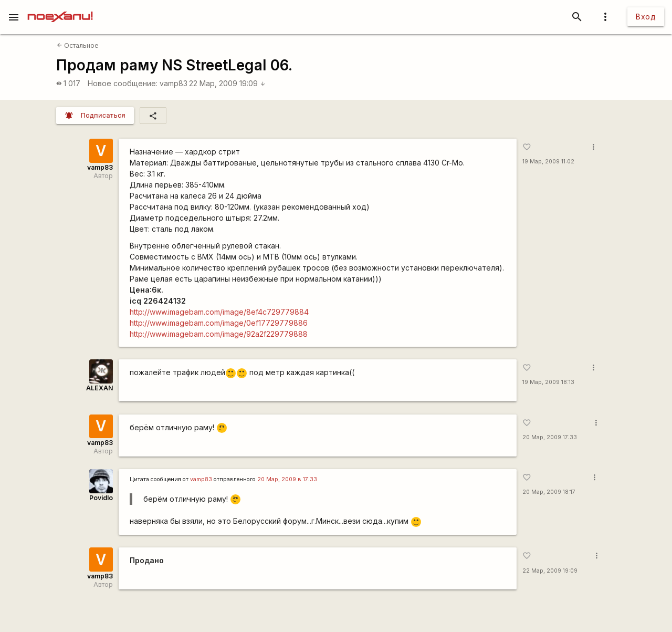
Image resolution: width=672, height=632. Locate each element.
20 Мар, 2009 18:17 (549, 492)
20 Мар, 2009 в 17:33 (287, 479)
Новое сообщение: (123, 83)
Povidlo (101, 498)
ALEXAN (99, 388)
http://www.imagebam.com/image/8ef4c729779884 (219, 312)
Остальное (78, 45)
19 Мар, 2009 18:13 (548, 382)
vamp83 (174, 83)
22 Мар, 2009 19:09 (227, 83)
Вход (646, 17)
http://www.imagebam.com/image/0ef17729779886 (219, 323)
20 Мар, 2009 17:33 (550, 437)
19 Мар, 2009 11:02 (548, 162)
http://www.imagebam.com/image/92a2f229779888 (219, 334)
